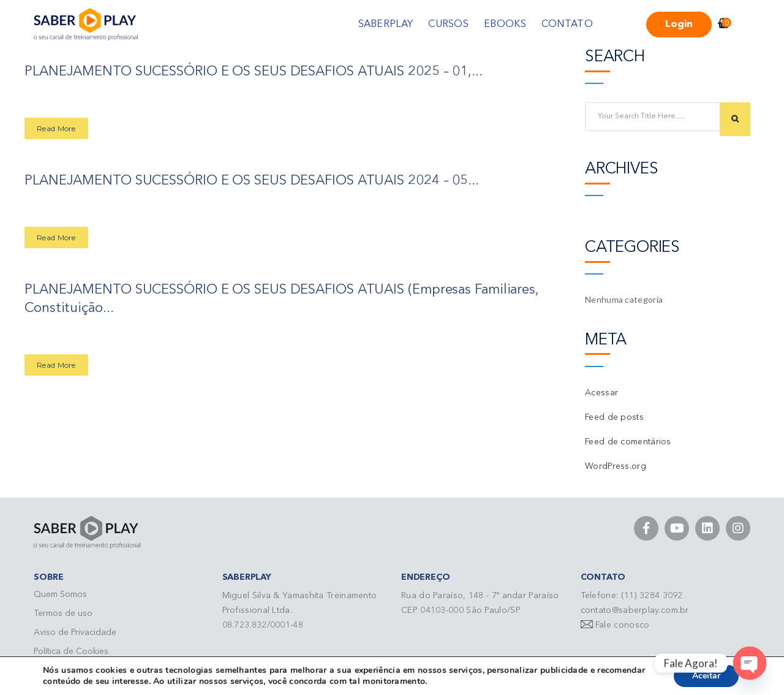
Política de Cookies (71, 651)
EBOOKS (505, 25)
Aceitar (706, 676)
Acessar (601, 393)
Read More (56, 128)
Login (679, 25)
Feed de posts (614, 417)
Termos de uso (63, 613)
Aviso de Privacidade (75, 632)
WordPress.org (616, 466)
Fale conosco (623, 625)
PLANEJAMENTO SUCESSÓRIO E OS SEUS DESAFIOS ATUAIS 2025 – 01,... (254, 72)
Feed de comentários (628, 442)
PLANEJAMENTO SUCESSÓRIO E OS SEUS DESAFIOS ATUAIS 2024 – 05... (252, 180)
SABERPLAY (386, 25)
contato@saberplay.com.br (635, 610)
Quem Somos (60, 594)
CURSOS (448, 25)
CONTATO (567, 25)
